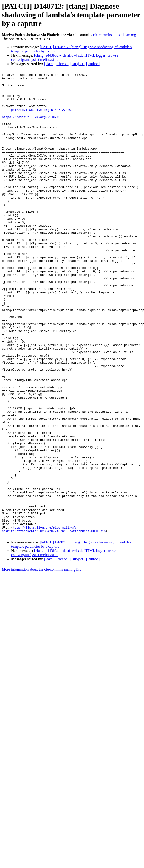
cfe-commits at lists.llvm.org (115, 35)
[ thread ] (63, 64)
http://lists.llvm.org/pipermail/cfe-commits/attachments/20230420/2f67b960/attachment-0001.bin (54, 621)
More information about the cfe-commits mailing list (41, 661)
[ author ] (93, 64)
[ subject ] (78, 64)
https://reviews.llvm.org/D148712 (31, 126)
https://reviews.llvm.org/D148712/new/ (39, 117)
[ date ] (49, 64)
